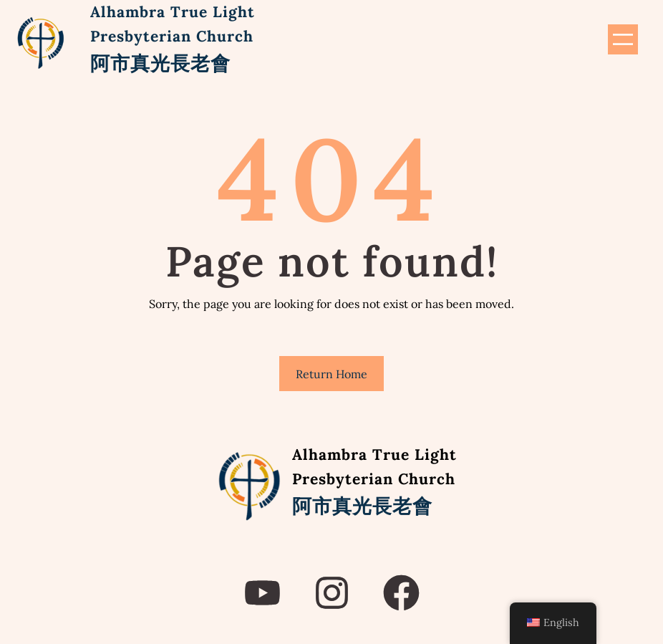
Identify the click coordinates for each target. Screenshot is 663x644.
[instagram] (332, 593)
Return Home (331, 374)
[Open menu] (623, 39)
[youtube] (262, 593)
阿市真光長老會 (160, 63)
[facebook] (401, 593)
